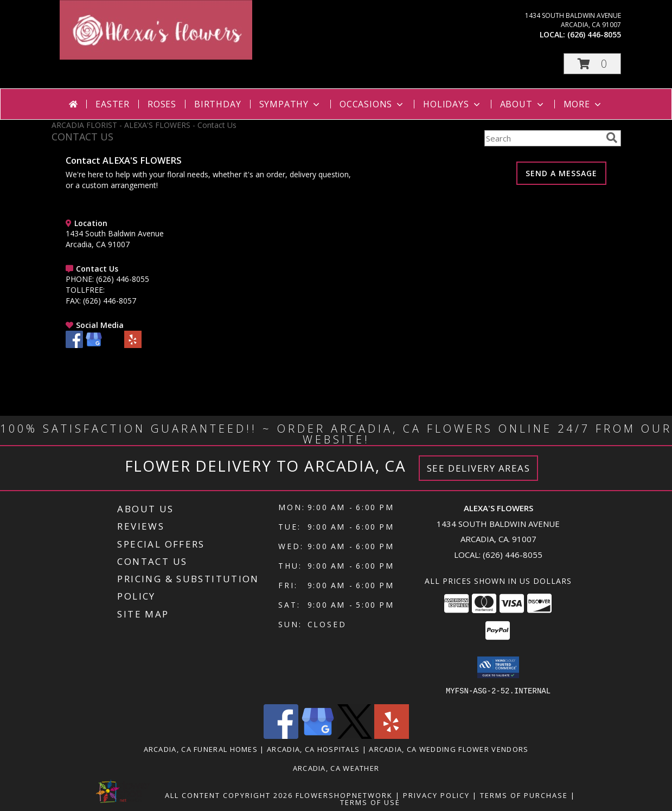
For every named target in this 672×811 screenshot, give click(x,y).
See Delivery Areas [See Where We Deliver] (479, 468)
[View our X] (113, 345)
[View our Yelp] (133, 345)
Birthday (217, 104)
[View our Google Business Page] (94, 345)
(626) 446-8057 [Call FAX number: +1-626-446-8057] (110, 301)
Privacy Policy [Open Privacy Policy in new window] (436, 795)
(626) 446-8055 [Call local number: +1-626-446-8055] (594, 34)
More (583, 104)
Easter (113, 104)
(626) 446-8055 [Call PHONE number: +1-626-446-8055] (123, 279)
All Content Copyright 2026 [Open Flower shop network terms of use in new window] (229, 795)
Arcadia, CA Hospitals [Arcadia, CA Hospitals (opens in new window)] (313, 749)
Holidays (452, 104)
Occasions (372, 104)
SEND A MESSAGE (561, 173)
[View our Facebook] (74, 345)
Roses (162, 104)
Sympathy (290, 104)
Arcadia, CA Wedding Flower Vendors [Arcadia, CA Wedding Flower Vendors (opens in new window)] (449, 749)
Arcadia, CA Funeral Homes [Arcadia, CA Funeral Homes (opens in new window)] (201, 749)
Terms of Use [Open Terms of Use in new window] (370, 802)
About (523, 104)
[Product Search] (543, 138)
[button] (592, 64)
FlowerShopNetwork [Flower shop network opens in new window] (344, 795)
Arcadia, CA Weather (336, 768)
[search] (612, 138)
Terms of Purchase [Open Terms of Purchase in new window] (524, 795)
